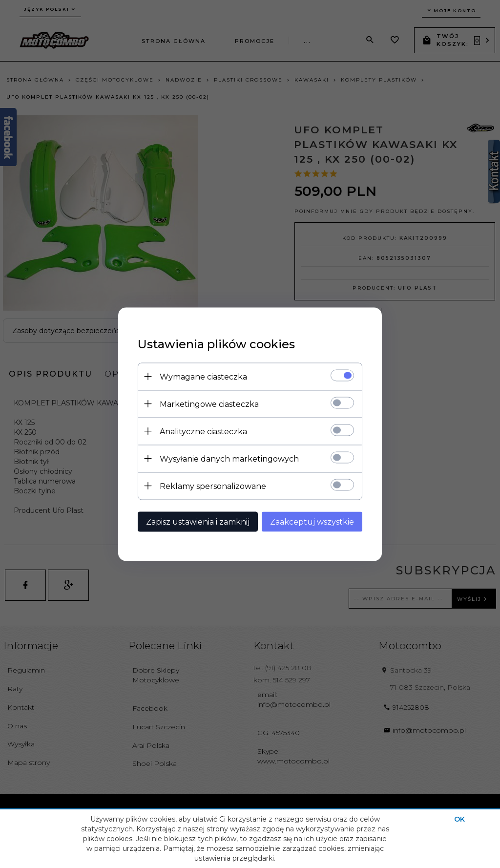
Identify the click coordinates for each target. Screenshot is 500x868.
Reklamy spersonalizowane (213, 486)
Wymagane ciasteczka (203, 376)
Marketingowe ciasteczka (209, 404)
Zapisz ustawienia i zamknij (198, 521)
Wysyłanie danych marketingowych (229, 458)
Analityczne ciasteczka (203, 431)
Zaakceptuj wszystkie (312, 521)
